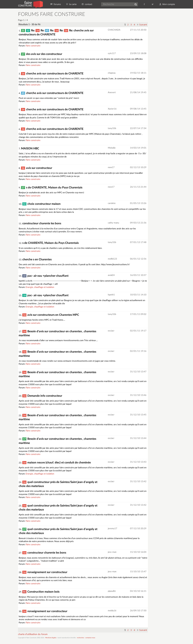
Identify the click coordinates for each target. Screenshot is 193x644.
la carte (71, 4)
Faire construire (33, 46)
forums (56, 4)
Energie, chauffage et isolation (40, 287)
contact (87, 4)
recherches (81, 638)
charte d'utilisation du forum (33, 634)
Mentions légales (51, 638)
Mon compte (167, 4)
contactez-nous (90, 638)
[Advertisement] (166, 62)
